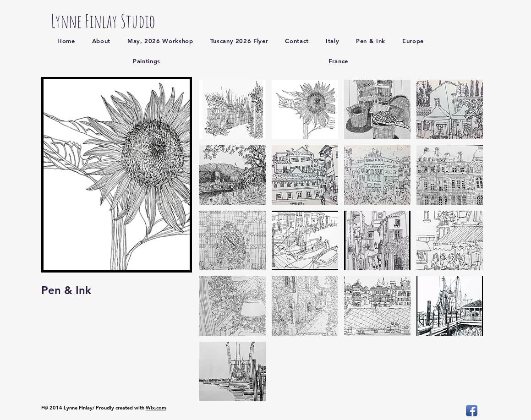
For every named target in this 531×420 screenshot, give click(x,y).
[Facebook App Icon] (472, 411)
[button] (233, 109)
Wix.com (156, 408)
